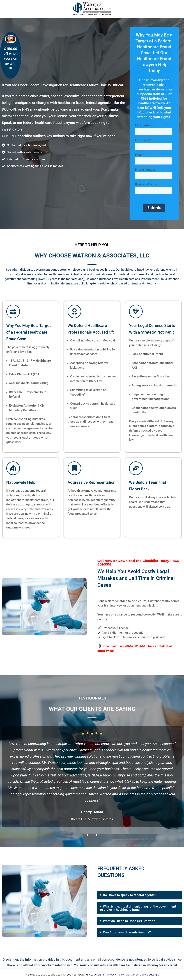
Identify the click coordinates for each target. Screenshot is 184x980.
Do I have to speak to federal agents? (130, 895)
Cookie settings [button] (149, 974)
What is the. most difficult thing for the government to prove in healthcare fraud (138, 908)
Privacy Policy (115, 974)
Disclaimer (132, 974)
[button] (88, 835)
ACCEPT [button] (99, 974)
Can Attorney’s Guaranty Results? (127, 932)
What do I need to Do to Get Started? (129, 921)
